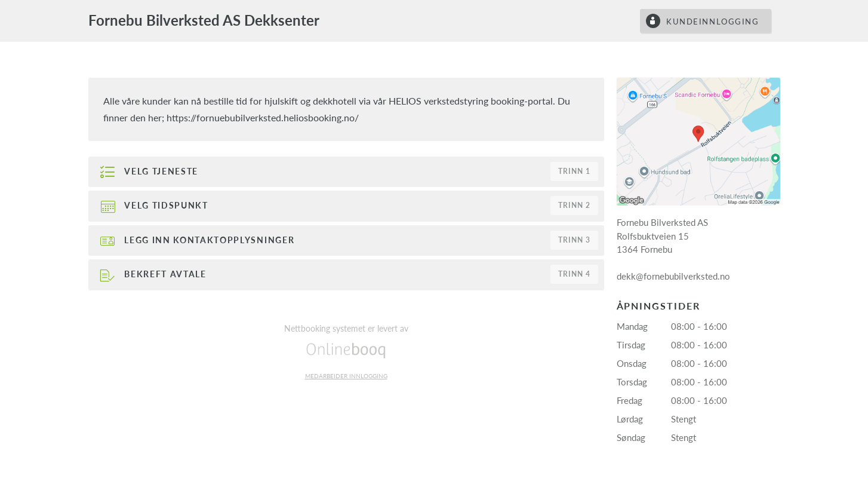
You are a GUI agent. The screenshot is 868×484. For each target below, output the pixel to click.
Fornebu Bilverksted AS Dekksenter (204, 20)
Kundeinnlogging (712, 22)
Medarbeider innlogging (346, 376)
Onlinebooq (346, 350)
